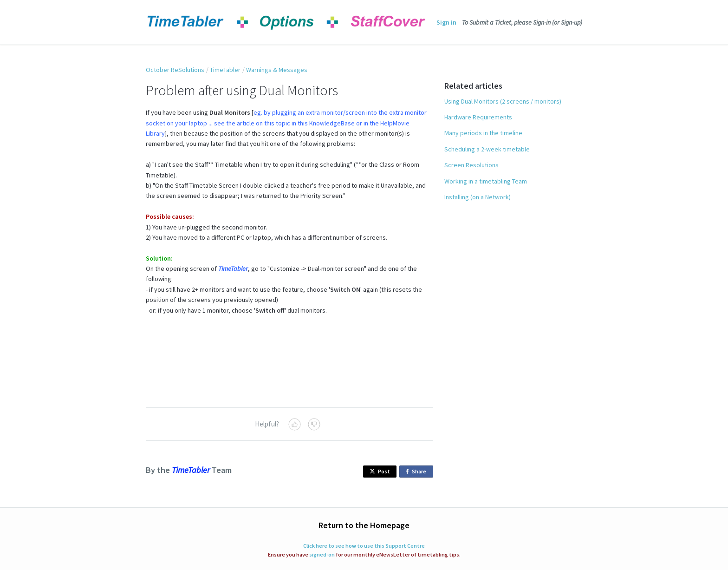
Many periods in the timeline (483, 133)
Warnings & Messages (277, 70)
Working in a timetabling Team (486, 181)
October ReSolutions (175, 70)
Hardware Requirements (478, 117)
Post (380, 471)
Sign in (446, 22)
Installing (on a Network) (478, 197)
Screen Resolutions (471, 165)
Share (418, 472)
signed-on (322, 554)
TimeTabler (225, 70)
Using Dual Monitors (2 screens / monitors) (503, 101)
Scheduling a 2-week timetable (487, 149)
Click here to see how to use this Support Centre (364, 546)
